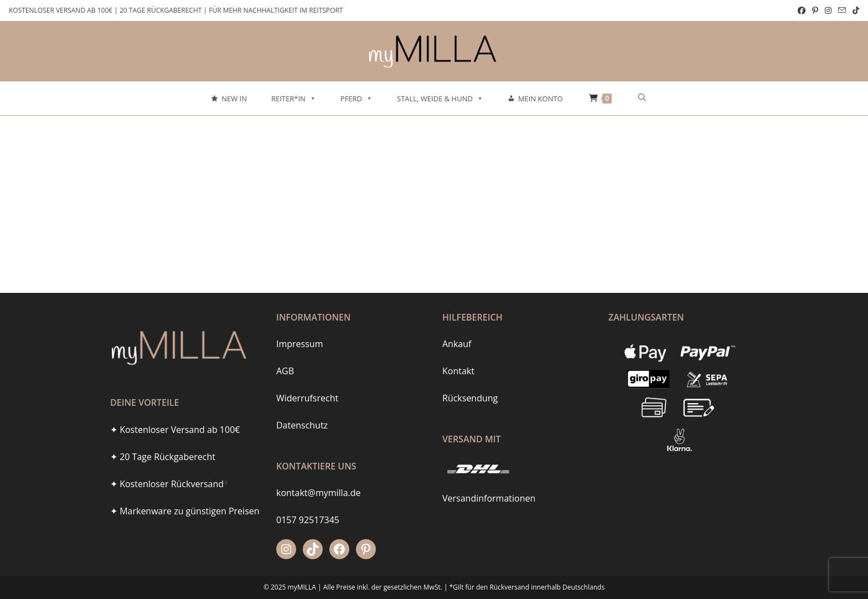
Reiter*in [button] (294, 99)
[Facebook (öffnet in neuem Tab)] (802, 11)
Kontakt (458, 371)
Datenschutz (302, 425)
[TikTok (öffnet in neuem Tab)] (854, 11)
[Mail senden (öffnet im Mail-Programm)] (842, 11)
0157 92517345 (308, 520)
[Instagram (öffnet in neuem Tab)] (828, 11)
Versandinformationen (489, 498)
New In (234, 99)
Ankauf (457, 344)
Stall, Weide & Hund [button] (440, 99)
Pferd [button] (356, 99)
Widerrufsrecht (307, 398)
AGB (285, 371)
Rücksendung (470, 398)
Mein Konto (541, 99)
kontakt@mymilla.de (319, 493)
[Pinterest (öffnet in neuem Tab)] (815, 11)
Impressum (299, 344)
